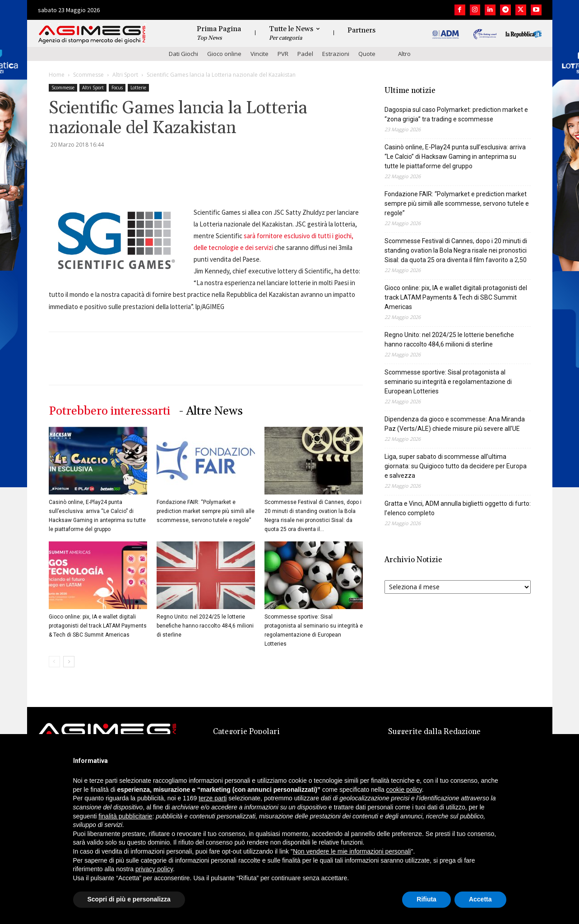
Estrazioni (336, 54)
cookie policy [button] (404, 790)
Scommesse (88, 75)
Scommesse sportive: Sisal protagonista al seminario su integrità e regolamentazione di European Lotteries (448, 382)
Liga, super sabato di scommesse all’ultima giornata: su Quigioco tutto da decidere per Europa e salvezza (456, 466)
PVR (283, 54)
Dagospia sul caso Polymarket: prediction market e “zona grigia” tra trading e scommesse (456, 114)
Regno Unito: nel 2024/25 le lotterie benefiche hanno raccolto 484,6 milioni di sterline (205, 626)
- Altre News (211, 411)
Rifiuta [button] (426, 899)
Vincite (259, 54)
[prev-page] (54, 662)
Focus (117, 88)
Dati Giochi (183, 54)
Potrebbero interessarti (109, 411)
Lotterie (138, 88)
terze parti (213, 798)
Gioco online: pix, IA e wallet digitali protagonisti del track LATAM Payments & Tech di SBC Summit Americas (98, 626)
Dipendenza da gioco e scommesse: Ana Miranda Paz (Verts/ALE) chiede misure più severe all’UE (455, 424)
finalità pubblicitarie (125, 816)
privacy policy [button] (154, 869)
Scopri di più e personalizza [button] (129, 899)
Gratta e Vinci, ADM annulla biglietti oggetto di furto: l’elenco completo (458, 508)
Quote (367, 54)
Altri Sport (125, 75)
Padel (305, 54)
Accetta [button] (480, 899)
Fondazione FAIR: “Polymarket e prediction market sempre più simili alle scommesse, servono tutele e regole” (206, 511)
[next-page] (69, 662)
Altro (404, 54)
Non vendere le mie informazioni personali (352, 851)
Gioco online (224, 54)
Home (57, 75)
